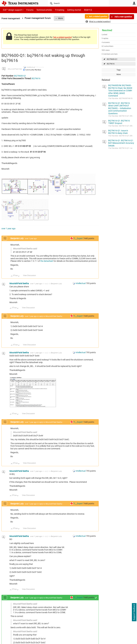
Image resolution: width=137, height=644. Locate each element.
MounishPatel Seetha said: (25, 249)
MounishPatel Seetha (16, 69)
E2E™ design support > (12, 10)
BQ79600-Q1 (112, 59)
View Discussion (29, 275)
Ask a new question (123, 17)
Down (19, 276)
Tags (119, 70)
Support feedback (134, 612)
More (61, 18)
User (134, 3)
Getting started (69, 10)
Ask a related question (97, 17)
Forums (28, 10)
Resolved (107, 30)
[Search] (78, 3)
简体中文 (82, 10)
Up (12, 276)
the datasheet (47, 261)
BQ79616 (111, 64)
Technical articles (41, 10)
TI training (56, 10)
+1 (96, 598)
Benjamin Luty (17, 238)
